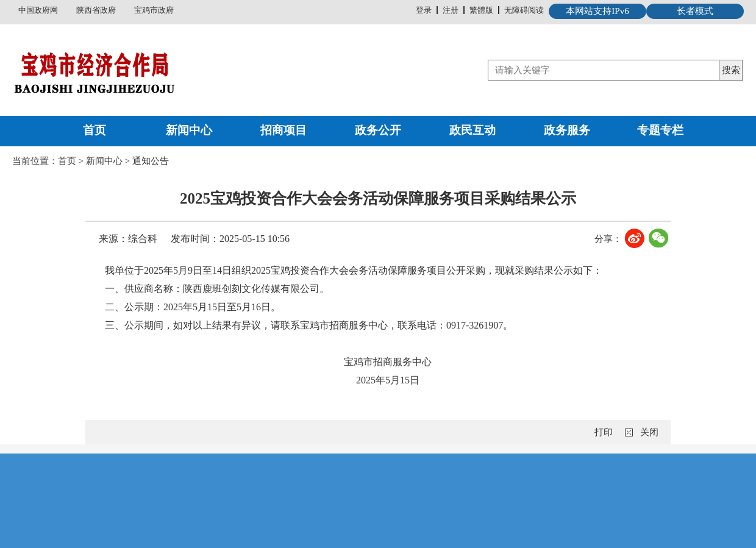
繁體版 (481, 10)
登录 (424, 10)
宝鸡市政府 (154, 10)
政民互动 (472, 130)
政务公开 (378, 130)
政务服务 (567, 130)
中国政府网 (38, 10)
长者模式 (695, 11)
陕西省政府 (96, 10)
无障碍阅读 (524, 10)
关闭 (649, 432)
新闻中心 (189, 130)
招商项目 (283, 130)
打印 (604, 432)
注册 (451, 10)
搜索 (731, 70)
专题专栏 (660, 130)
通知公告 (151, 161)
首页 (94, 130)
